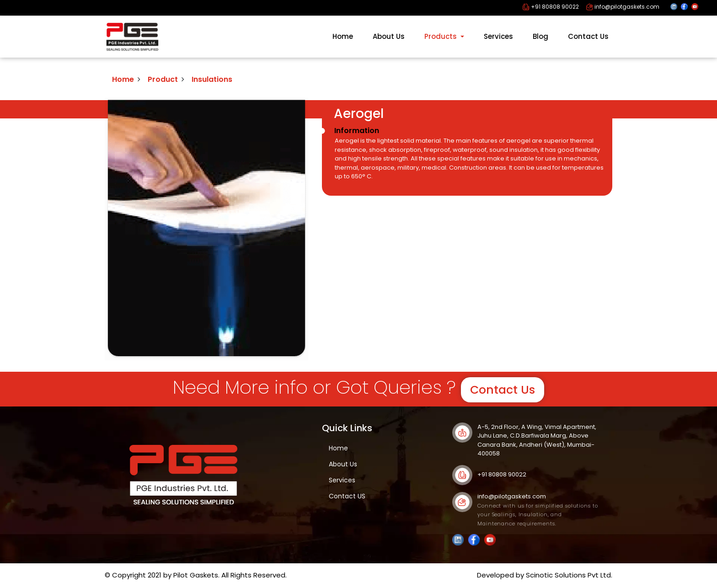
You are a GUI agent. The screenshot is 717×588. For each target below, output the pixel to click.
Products (441, 36)
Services (498, 36)
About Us (389, 36)
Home (343, 36)
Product (163, 79)
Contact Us (588, 36)
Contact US (347, 496)
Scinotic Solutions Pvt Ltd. (569, 575)
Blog (540, 36)
